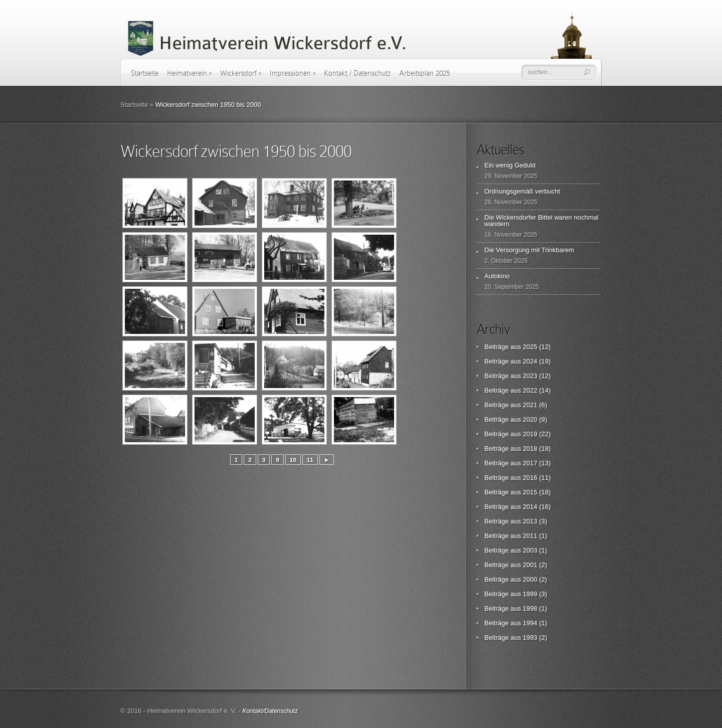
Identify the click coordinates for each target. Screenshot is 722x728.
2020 (530, 419)
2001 (530, 565)
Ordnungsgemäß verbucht (522, 191)
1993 (530, 638)
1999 (530, 594)
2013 (530, 521)
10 (293, 460)
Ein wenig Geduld (510, 165)
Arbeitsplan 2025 (424, 73)
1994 (530, 623)
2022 (530, 390)
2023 (530, 376)
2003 (530, 550)
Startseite (145, 73)
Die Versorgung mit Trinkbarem (529, 250)
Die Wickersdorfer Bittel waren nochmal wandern (541, 221)
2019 (530, 434)
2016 (530, 478)
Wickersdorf (241, 73)
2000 (530, 579)
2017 (530, 463)
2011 (530, 536)
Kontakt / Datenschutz (357, 73)
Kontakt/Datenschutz (270, 711)
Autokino (497, 276)
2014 (530, 507)
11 (310, 460)
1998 (530, 608)
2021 (530, 405)
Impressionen (293, 73)
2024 (530, 361)
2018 (530, 448)
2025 (530, 347)
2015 (530, 492)
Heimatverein (189, 73)
